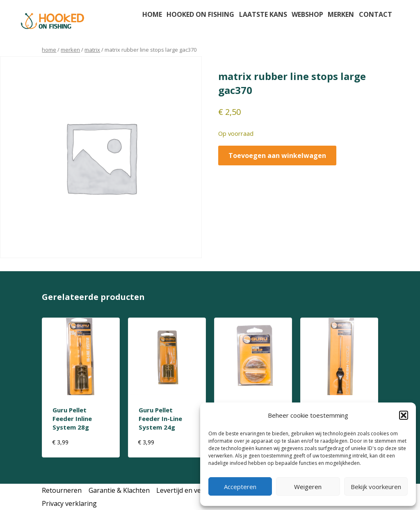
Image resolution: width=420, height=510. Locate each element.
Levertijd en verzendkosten (198, 490)
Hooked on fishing (200, 14)
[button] (404, 415)
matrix (92, 50)
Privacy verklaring (69, 503)
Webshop (307, 14)
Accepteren (240, 487)
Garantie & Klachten (119, 490)
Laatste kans (263, 14)
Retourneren (62, 490)
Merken (341, 14)
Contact (375, 14)
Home (152, 14)
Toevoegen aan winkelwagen (277, 156)
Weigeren (308, 487)
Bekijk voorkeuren (376, 487)
